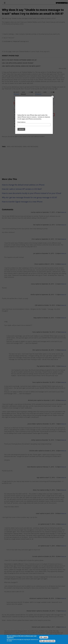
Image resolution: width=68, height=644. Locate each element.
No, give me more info (47, 641)
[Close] (52, 97)
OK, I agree (44, 637)
